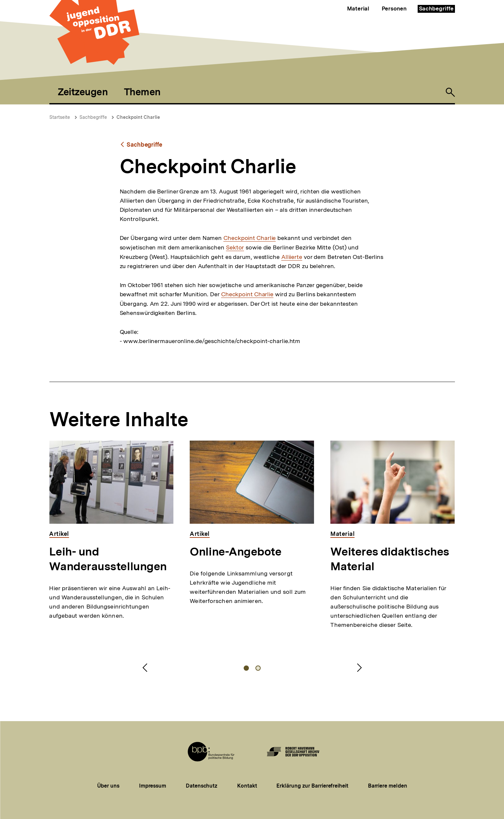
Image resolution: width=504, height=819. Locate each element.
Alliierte (292, 257)
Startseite (60, 117)
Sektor (235, 247)
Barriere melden (388, 786)
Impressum (153, 786)
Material (358, 9)
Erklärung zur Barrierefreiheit (312, 786)
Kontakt (247, 786)
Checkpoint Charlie (138, 117)
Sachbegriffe (436, 9)
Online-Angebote (235, 552)
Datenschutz (202, 786)
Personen (394, 9)
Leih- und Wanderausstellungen (108, 559)
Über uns (108, 786)
